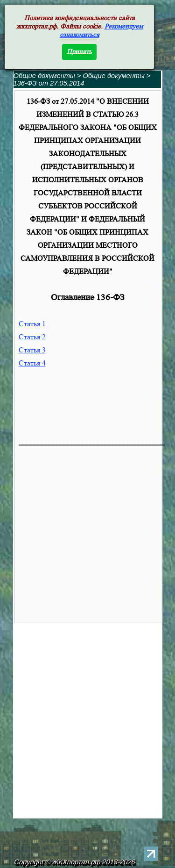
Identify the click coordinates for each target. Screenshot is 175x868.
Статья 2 (32, 337)
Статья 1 (32, 324)
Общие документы (44, 76)
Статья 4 (32, 363)
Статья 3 (32, 350)
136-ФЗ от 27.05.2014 (49, 83)
